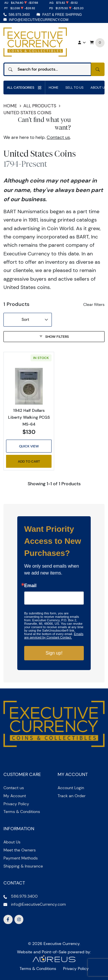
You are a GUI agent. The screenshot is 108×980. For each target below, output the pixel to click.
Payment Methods (21, 858)
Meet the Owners (20, 850)
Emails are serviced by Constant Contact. (54, 636)
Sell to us (74, 87)
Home (54, 87)
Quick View (29, 446)
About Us (12, 842)
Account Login (71, 788)
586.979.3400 (19, 15)
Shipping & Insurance (23, 866)
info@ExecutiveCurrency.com (39, 20)
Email (30, 586)
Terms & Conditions (22, 812)
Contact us (58, 137)
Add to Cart (29, 461)
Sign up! (54, 653)
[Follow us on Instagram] (19, 919)
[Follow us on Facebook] (8, 919)
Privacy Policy (16, 804)
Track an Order (72, 796)
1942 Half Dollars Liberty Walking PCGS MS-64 (29, 417)
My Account (15, 796)
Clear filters (94, 304)
